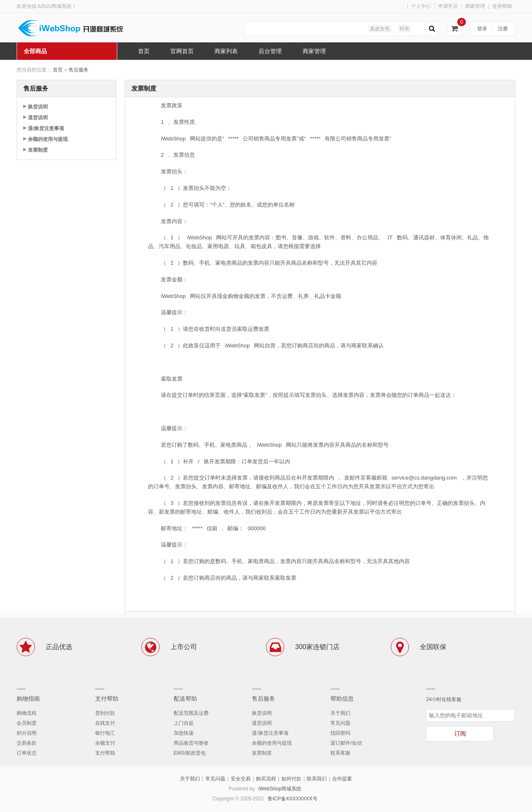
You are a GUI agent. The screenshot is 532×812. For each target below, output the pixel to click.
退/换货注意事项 (46, 128)
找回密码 (340, 733)
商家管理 (475, 6)
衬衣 (404, 29)
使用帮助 (502, 6)
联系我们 (317, 779)
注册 (503, 29)
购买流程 (266, 779)
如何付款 (291, 779)
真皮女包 (380, 29)
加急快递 (184, 733)
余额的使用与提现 (48, 139)
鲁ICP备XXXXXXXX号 (293, 799)
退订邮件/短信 (346, 743)
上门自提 (184, 723)
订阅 (460, 733)
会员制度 (27, 723)
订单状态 (27, 753)
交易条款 (27, 743)
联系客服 (340, 753)
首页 (58, 70)
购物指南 (28, 699)
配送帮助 (185, 699)
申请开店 (448, 6)
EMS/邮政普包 (190, 753)
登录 (482, 29)
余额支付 (105, 743)
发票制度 (38, 150)
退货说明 (38, 118)
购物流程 (27, 713)
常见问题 (340, 723)
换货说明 (38, 107)
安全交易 (241, 779)
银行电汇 (105, 733)
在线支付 (105, 723)
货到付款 (105, 713)
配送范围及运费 (191, 713)
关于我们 (340, 713)
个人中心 (421, 6)
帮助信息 (342, 699)
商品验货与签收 (191, 743)
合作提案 (342, 779)
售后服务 (79, 70)
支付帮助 (107, 699)
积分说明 (27, 733)
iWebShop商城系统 (280, 789)
